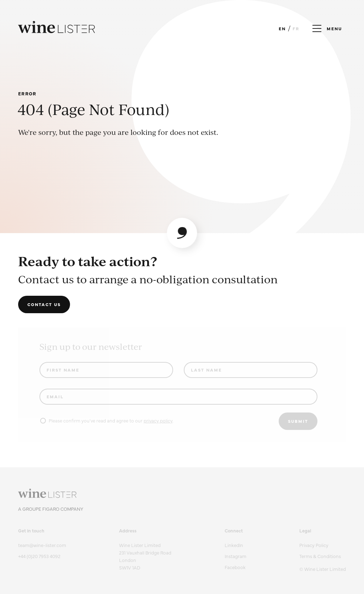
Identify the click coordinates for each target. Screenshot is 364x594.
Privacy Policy (314, 545)
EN (282, 28)
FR (296, 28)
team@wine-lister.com (42, 545)
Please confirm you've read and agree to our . (107, 420)
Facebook (235, 567)
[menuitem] (323, 545)
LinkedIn (234, 545)
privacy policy (158, 420)
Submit (298, 421)
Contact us (44, 304)
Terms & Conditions (320, 556)
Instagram (235, 556)
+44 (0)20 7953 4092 (39, 556)
